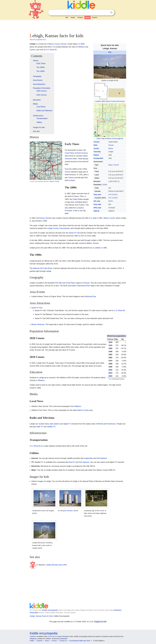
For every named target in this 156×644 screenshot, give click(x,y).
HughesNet (88, 458)
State (95, 145)
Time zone (97, 195)
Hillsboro (81, 47)
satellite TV (51, 427)
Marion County (111, 101)
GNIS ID (97, 211)
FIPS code (97, 208)
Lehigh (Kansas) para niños (56, 565)
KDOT (99, 138)
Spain (73, 180)
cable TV (40, 427)
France (67, 172)
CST (115, 195)
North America (82, 153)
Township (97, 152)
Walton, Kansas (93, 243)
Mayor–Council (114, 165)
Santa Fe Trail (74, 233)
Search (111, 12)
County (96, 148)
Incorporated (98, 158)
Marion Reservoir (38, 324)
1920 (110, 345)
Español (95, 17)
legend (120, 138)
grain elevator (68, 511)
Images (73, 17)
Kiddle (32, 641)
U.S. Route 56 (51, 50)
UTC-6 (111, 195)
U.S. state (93, 218)
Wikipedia (33, 639)
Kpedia (88, 17)
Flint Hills (58, 283)
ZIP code (97, 201)
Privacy (54, 641)
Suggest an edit (100, 622)
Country (97, 142)
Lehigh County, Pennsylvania (58, 228)
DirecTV (72, 462)
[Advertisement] (78, 26)
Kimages (80, 17)
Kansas (122, 101)
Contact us (63, 641)
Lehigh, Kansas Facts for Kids (41, 616)
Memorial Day (91, 296)
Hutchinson (111, 424)
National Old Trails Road (43, 268)
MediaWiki (64, 639)
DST (104, 198)
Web (67, 17)
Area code (97, 204)
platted (98, 248)
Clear (107, 13)
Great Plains (70, 153)
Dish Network (102, 458)
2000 (110, 370)
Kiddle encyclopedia (50, 610)
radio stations (55, 424)
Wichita (100, 424)
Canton (32, 50)
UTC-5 (111, 198)
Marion (111, 148)
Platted (96, 155)
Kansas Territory (46, 218)
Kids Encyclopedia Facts (38, 40)
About (47, 641)
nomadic (79, 156)
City (110, 52)
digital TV (67, 424)
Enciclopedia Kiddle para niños (80, 641)
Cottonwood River (83, 286)
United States (78, 199)
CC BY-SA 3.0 (52, 636)
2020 (105, 185)
